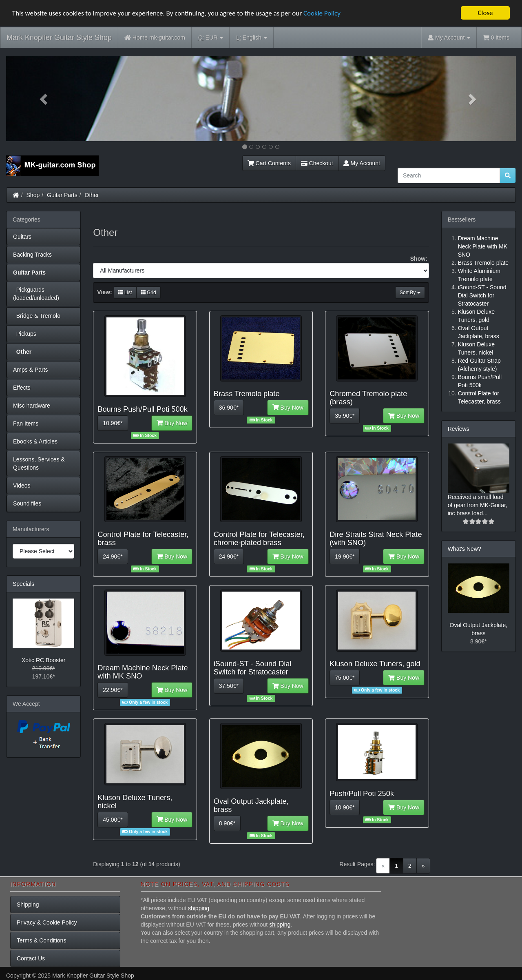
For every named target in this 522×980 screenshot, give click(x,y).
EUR (211, 38)
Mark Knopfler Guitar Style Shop (59, 38)
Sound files (27, 503)
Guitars (22, 237)
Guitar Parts (62, 195)
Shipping (28, 905)
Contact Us (31, 958)
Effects (22, 388)
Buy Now (172, 423)
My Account (362, 163)
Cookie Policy (322, 13)
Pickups (25, 334)
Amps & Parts (31, 370)
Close (485, 13)
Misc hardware (32, 406)
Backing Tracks (32, 255)
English (251, 38)
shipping (199, 908)
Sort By (410, 293)
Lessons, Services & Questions (39, 463)
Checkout (317, 163)
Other (92, 195)
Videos (22, 486)
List (125, 293)
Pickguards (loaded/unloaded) (36, 294)
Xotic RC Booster (43, 660)
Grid (148, 293)
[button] (44, 99)
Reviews (459, 429)
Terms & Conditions (41, 940)
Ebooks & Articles (35, 441)
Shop (33, 195)
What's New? (464, 549)
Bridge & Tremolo (37, 316)
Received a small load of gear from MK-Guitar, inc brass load (478, 505)
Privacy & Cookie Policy (47, 922)
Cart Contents (269, 163)
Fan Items (26, 423)
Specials (23, 584)
